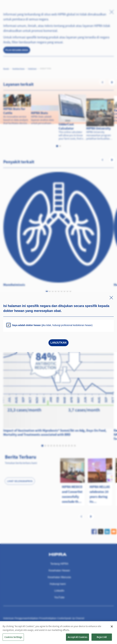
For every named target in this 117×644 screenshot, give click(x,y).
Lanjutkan (59, 343)
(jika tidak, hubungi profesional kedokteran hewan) (52, 325)
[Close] (112, 631)
